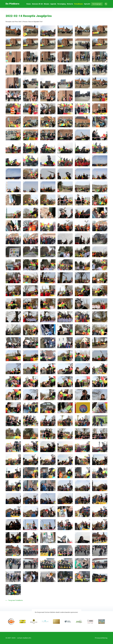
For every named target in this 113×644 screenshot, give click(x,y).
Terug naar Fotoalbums (14, 600)
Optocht (87, 4)
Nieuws (47, 4)
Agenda (53, 4)
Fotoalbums (79, 4)
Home (29, 4)
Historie (70, 4)
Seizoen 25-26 (37, 4)
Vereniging (62, 4)
